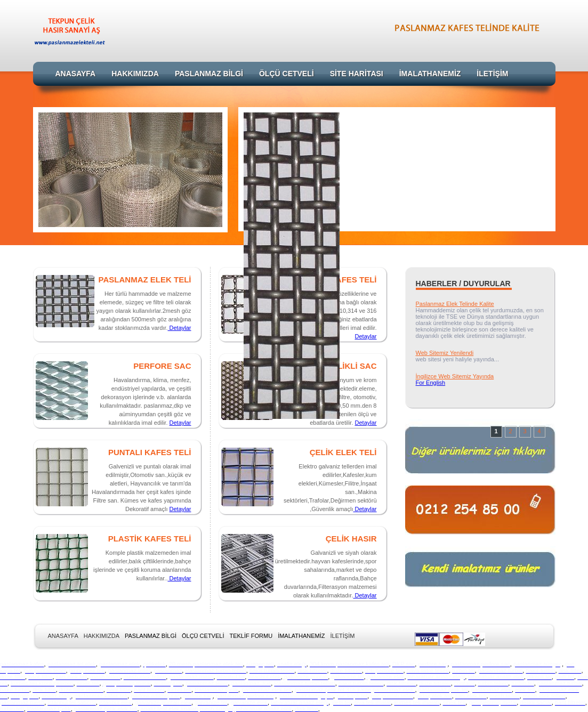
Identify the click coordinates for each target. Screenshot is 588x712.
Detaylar (179, 328)
